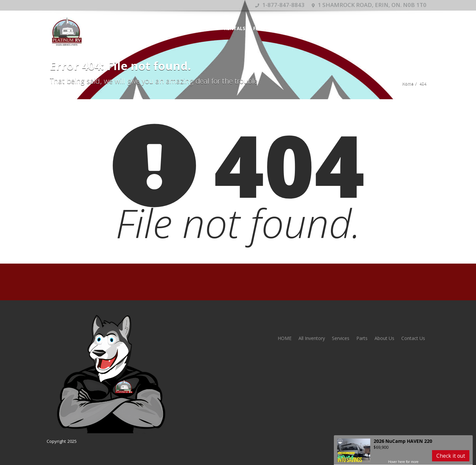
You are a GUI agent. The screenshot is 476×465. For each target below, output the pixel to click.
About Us (384, 338)
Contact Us (413, 338)
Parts (362, 338)
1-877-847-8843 (280, 5)
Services (312, 28)
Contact (341, 28)
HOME (173, 28)
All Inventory (312, 338)
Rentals (235, 28)
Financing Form (273, 28)
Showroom (202, 28)
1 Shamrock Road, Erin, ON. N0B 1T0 (369, 5)
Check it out (451, 456)
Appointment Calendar (392, 28)
